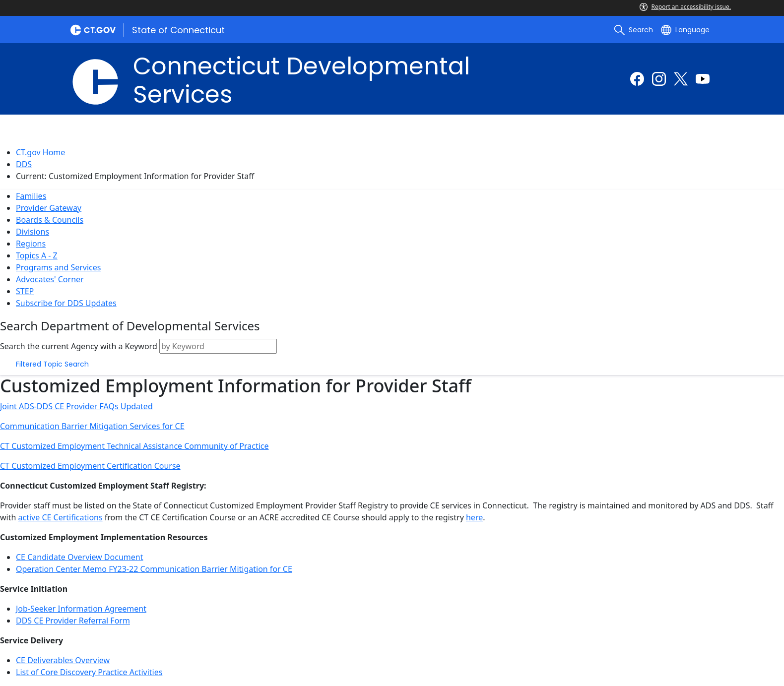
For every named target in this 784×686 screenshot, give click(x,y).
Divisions (33, 232)
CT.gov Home (40, 152)
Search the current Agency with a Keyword (79, 346)
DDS (24, 164)
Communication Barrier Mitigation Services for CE (92, 426)
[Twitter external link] (681, 79)
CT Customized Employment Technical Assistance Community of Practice (134, 446)
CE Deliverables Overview (63, 660)
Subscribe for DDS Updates (66, 303)
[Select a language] (685, 30)
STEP (25, 291)
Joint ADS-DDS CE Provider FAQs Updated (76, 406)
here (474, 517)
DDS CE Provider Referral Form (73, 621)
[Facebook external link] (637, 79)
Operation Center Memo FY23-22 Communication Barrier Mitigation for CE (154, 569)
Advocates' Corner (50, 279)
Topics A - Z (37, 255)
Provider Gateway (49, 208)
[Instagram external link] (659, 79)
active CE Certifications (61, 517)
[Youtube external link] (703, 79)
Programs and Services (58, 267)
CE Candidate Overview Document (79, 557)
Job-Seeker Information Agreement (81, 609)
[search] (634, 30)
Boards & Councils (50, 220)
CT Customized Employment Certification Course (90, 466)
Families (31, 196)
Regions (31, 244)
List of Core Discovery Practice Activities (89, 672)
